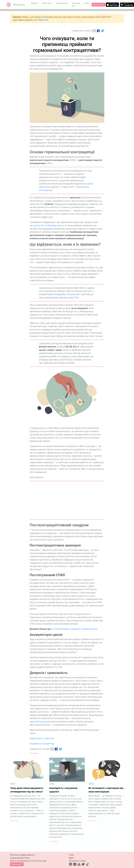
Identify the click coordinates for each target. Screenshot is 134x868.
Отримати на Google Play (42, 744)
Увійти (87, 3)
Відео (71, 858)
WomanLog (41, 722)
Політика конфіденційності (22, 855)
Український (98, 5)
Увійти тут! (43, 20)
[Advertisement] (67, 500)
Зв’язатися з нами (77, 861)
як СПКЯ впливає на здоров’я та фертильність (74, 629)
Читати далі (14, 821)
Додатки (35, 3)
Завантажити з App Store (42, 738)
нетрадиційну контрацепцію (66, 294)
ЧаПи (71, 855)
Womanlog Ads (76, 5)
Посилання (34, 753)
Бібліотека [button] (46, 3)
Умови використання (20, 858)
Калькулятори (62, 3)
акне (86, 211)
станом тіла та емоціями (45, 225)
